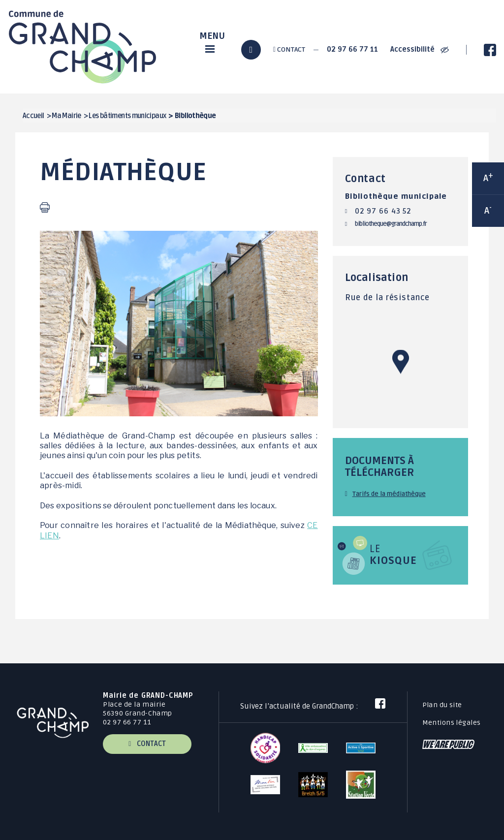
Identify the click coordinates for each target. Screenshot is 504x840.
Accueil (33, 116)
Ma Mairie (66, 116)
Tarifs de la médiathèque (389, 494)
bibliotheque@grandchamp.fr (391, 224)
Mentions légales (452, 723)
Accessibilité (420, 49)
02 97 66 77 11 (352, 49)
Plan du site (442, 705)
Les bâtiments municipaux (127, 116)
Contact (289, 49)
